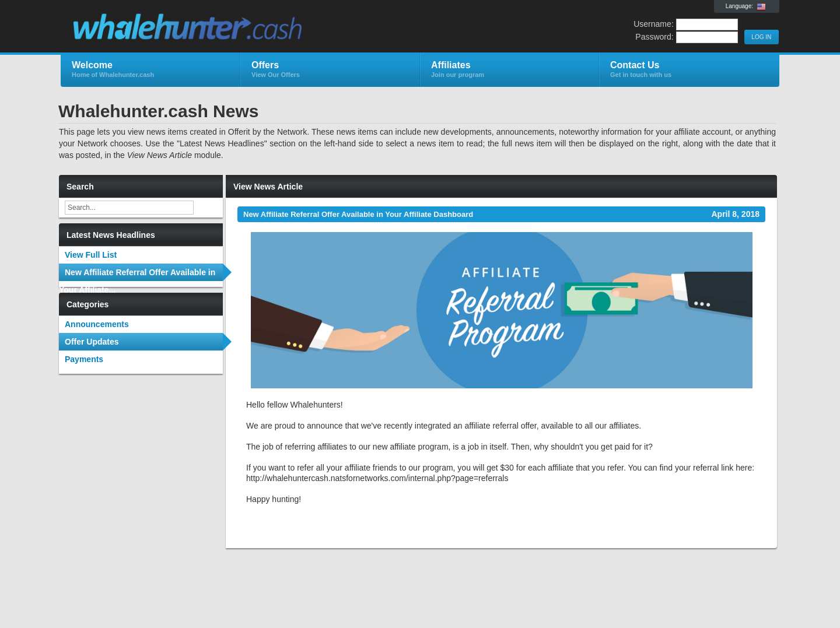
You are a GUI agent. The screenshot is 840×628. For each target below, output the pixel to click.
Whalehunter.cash (200, 27)
